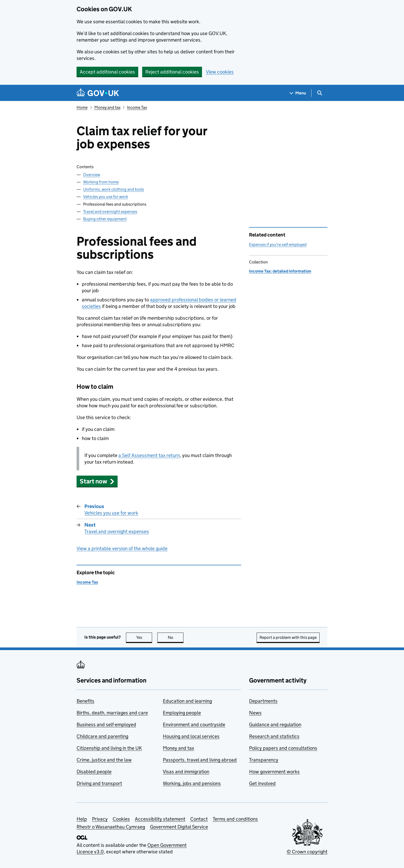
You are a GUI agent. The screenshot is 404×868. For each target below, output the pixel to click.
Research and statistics (274, 736)
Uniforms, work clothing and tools (114, 189)
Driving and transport (99, 783)
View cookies (220, 72)
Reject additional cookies (172, 72)
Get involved (262, 783)
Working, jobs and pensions (192, 783)
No (176, 637)
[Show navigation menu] (298, 93)
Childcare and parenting (102, 736)
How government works (274, 772)
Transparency (264, 760)
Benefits (85, 701)
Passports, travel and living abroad (200, 760)
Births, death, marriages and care (112, 713)
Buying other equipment (105, 219)
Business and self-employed (106, 725)
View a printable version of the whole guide (122, 548)
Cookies (121, 819)
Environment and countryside (194, 725)
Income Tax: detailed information (280, 271)
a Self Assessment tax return (149, 455)
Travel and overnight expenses (110, 212)
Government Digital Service (179, 827)
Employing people (182, 713)
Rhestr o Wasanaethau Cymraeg (111, 827)
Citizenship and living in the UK (109, 748)
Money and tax (107, 107)
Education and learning (187, 701)
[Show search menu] (319, 93)
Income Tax (137, 107)
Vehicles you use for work (106, 197)
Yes (144, 637)
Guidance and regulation (275, 725)
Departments (263, 701)
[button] (97, 481)
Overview (92, 175)
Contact (199, 819)
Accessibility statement (160, 819)
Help (82, 819)
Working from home (101, 182)
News (255, 713)
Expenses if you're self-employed (278, 244)
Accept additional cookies (107, 72)
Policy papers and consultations (283, 748)
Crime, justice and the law (104, 760)
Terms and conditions (235, 819)
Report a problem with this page (288, 637)
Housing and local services (191, 736)
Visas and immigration (186, 772)
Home (82, 107)
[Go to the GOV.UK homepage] (98, 93)
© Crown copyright (307, 852)
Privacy (100, 819)
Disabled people (94, 772)
